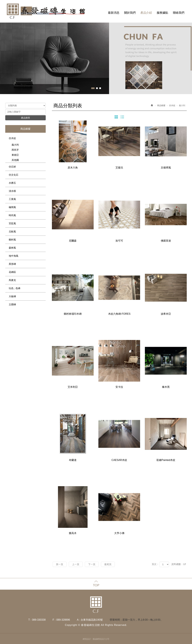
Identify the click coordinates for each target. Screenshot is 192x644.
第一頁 (60, 564)
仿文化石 (14, 175)
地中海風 (14, 256)
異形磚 (12, 264)
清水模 (12, 191)
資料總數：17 (179, 564)
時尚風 (12, 215)
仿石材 (12, 167)
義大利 (15, 145)
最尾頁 (108, 564)
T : (30, 620)
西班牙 (15, 150)
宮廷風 (12, 223)
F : (54, 620)
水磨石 (12, 183)
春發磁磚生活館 (46, 11)
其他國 (15, 160)
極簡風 (12, 207)
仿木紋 (12, 138)
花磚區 (12, 272)
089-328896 (63, 620)
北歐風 (12, 231)
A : (78, 620)
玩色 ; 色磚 (15, 288)
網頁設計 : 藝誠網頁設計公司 (96, 639)
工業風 (12, 199)
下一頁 (92, 564)
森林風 (12, 248)
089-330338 (39, 620)
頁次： (155, 564)
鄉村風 (12, 240)
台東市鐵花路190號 (92, 620)
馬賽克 (12, 280)
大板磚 (12, 296)
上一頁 (76, 564)
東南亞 (15, 155)
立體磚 (12, 304)
